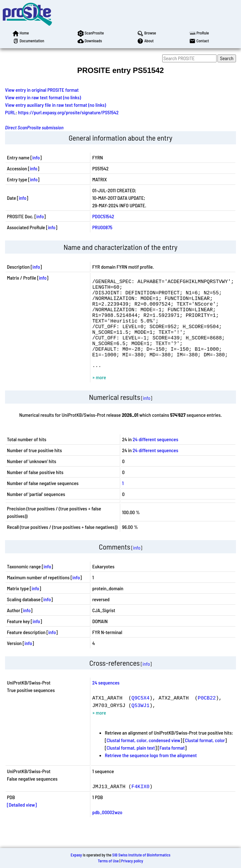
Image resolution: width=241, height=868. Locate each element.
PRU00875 (102, 227)
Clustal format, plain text (131, 766)
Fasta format (172, 766)
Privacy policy (132, 861)
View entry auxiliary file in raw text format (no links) (56, 105)
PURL (10, 112)
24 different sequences (155, 458)
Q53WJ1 (141, 724)
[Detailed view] (22, 823)
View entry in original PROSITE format (42, 90)
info (36, 157)
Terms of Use (108, 861)
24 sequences (106, 701)
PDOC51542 (103, 216)
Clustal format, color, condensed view (144, 759)
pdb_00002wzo (107, 831)
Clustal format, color (205, 759)
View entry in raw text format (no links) (43, 97)
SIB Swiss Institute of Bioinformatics (141, 855)
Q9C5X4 (141, 716)
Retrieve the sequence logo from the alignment (151, 774)
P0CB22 (207, 716)
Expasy (76, 855)
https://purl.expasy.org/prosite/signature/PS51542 (68, 112)
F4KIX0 (141, 805)
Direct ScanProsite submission (34, 127)
